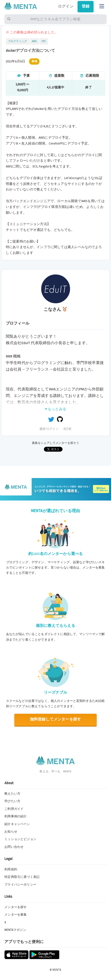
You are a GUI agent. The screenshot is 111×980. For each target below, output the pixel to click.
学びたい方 (12, 801)
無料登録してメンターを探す (55, 719)
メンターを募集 (16, 915)
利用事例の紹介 (16, 816)
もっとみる (55, 409)
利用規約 (11, 869)
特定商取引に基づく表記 (22, 877)
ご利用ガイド (14, 809)
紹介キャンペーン (17, 824)
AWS (34, 41)
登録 (86, 6)
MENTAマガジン (15, 930)
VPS (44, 41)
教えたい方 (12, 794)
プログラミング (17, 41)
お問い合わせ (14, 847)
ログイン (66, 6)
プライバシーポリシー (20, 885)
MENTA (57, 970)
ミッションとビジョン (20, 839)
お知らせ (11, 832)
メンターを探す (16, 907)
